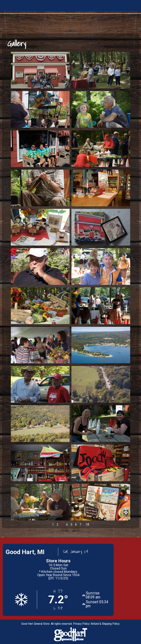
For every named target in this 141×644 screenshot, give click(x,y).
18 (87, 524)
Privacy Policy (81, 624)
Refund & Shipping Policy (105, 624)
